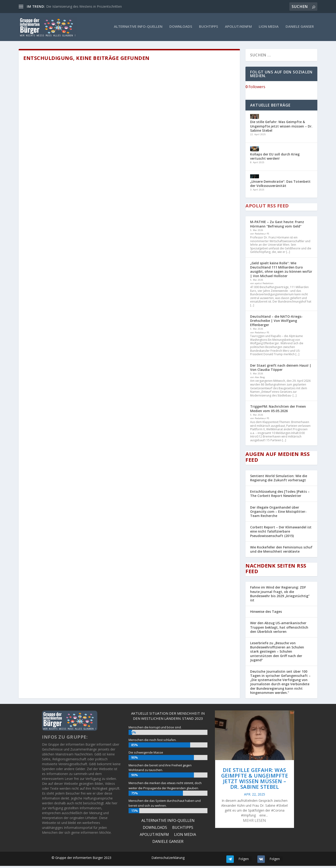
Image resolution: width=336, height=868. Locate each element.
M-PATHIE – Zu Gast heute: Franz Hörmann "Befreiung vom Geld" (277, 226)
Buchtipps (208, 28)
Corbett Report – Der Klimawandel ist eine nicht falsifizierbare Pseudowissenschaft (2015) (281, 534)
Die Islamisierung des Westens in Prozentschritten (84, 6)
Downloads (181, 28)
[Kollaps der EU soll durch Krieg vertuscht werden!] (255, 151)
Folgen (244, 861)
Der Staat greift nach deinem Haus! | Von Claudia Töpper (281, 370)
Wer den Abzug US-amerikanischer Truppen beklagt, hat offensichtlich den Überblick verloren (279, 629)
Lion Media (269, 28)
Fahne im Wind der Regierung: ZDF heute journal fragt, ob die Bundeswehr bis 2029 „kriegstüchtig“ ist (280, 596)
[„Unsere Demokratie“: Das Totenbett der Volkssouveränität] (255, 179)
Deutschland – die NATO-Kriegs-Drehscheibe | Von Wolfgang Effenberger (276, 323)
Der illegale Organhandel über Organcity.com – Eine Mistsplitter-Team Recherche (278, 514)
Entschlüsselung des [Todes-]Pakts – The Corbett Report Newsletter (280, 496)
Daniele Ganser (300, 28)
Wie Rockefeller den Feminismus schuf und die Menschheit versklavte (281, 551)
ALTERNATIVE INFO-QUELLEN (138, 28)
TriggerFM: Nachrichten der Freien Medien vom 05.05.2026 (278, 411)
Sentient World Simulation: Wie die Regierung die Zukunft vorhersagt (279, 480)
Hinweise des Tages (266, 614)
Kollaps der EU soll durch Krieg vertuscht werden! (275, 159)
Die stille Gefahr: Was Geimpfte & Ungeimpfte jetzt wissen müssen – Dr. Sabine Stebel (281, 128)
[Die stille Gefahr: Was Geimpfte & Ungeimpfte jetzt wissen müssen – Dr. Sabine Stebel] (255, 119)
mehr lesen (254, 823)
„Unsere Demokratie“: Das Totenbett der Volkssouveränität (280, 186)
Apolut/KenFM (238, 28)
